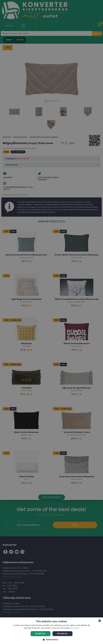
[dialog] (51, 322)
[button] (52, 639)
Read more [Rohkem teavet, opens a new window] (75, 628)
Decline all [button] (62, 634)
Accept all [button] (40, 634)
